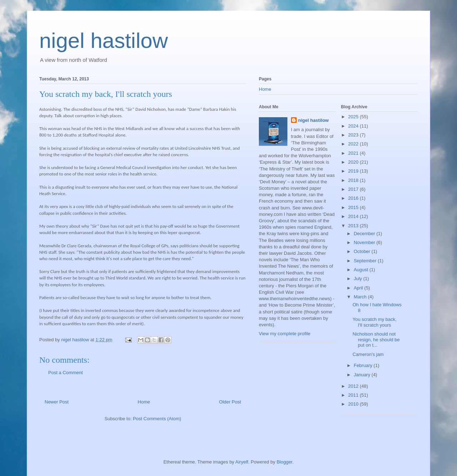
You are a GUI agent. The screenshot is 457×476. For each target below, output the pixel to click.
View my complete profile (285, 334)
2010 (354, 404)
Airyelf (242, 462)
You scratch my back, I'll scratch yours (374, 322)
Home (144, 402)
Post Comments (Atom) (157, 419)
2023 (354, 135)
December (365, 234)
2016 (354, 198)
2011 (354, 395)
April (359, 288)
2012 (354, 386)
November (365, 242)
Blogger (285, 462)
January (363, 375)
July (359, 279)
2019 (354, 171)
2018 (354, 180)
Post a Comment (66, 373)
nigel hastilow (104, 41)
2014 (354, 216)
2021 (354, 153)
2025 (354, 117)
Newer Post (57, 402)
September (366, 261)
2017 (354, 189)
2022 (354, 144)
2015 (354, 207)
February (364, 365)
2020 (354, 162)
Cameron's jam (368, 354)
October (363, 251)
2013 (354, 226)
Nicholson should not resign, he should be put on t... (376, 339)
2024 (354, 126)
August (362, 270)
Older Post (230, 402)
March (361, 297)
